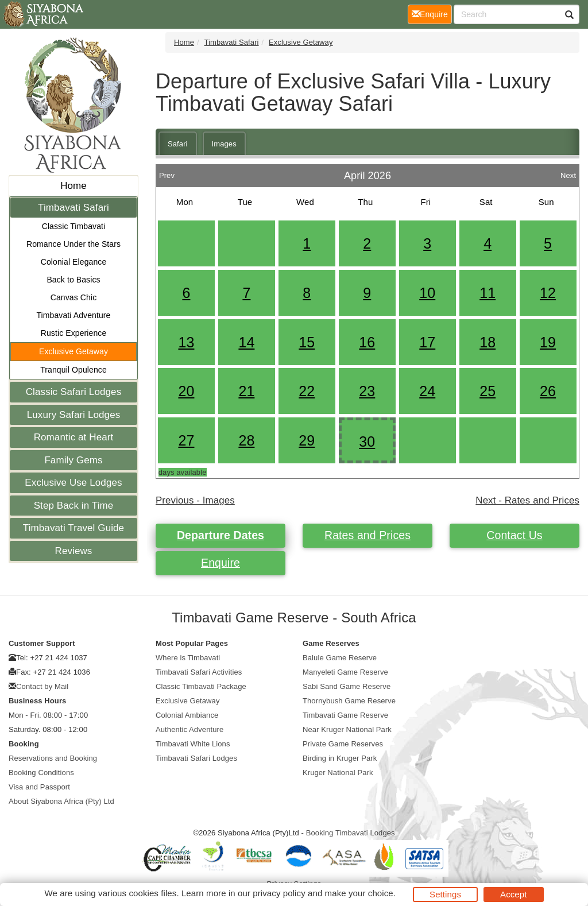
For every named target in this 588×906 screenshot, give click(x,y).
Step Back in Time (74, 506)
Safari (178, 144)
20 (186, 391)
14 (246, 342)
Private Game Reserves (343, 744)
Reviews (74, 551)
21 (246, 391)
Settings (445, 894)
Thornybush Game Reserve (349, 701)
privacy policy (279, 893)
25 (488, 391)
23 (367, 391)
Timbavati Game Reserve (345, 715)
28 (246, 440)
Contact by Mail (42, 686)
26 (548, 391)
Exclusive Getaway (73, 351)
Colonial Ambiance (187, 715)
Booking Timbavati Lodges (351, 833)
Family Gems (73, 460)
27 (186, 440)
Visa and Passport (39, 787)
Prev (167, 173)
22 (307, 391)
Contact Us (514, 535)
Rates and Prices (367, 535)
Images (224, 144)
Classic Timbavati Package (201, 686)
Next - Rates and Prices (527, 500)
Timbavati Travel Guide (73, 528)
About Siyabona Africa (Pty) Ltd (61, 801)
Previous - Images (195, 500)
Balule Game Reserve (340, 658)
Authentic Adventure (189, 729)
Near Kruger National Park (347, 729)
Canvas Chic (73, 297)
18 (488, 342)
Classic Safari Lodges (74, 392)
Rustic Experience (74, 333)
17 (427, 342)
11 (488, 293)
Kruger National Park (338, 773)
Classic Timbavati (74, 226)
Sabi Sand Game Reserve (347, 686)
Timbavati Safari (73, 208)
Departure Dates (220, 535)
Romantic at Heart (74, 437)
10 (427, 293)
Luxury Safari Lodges (74, 415)
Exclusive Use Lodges (73, 483)
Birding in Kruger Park (340, 758)
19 (548, 342)
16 (367, 342)
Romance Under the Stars (73, 244)
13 (186, 342)
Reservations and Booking (53, 758)
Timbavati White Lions (193, 744)
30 (367, 442)
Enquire (220, 563)
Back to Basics (73, 280)
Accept (513, 894)
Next (568, 173)
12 (548, 293)
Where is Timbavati (188, 658)
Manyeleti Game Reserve (345, 672)
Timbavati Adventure (73, 315)
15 (307, 342)
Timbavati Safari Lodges (196, 758)
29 (307, 440)
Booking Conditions (41, 773)
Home (73, 186)
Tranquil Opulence (73, 370)
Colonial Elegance (74, 262)
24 (427, 391)
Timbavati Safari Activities (199, 672)
